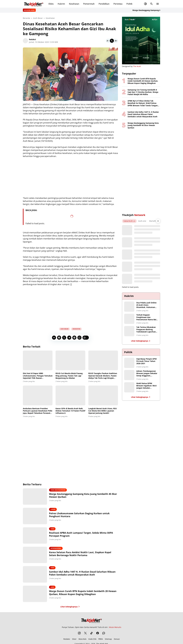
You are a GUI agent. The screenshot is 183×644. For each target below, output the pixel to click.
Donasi (117, 639)
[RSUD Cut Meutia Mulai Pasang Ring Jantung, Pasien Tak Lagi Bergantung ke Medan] (70, 360)
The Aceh (137, 66)
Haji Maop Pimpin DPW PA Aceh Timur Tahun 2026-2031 (147, 361)
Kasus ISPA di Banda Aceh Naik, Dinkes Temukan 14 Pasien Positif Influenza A (70, 411)
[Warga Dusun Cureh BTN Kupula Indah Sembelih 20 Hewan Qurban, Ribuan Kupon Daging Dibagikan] (35, 594)
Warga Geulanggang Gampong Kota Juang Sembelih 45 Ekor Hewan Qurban (84, 495)
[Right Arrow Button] (158, 221)
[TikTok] (91, 634)
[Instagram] (79, 634)
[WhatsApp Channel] (104, 634)
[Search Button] (151, 4)
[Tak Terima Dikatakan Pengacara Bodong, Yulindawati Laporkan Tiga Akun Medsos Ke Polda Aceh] (129, 331)
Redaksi (67, 639)
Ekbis (51, 4)
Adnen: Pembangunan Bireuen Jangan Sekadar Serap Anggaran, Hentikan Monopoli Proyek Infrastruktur (147, 373)
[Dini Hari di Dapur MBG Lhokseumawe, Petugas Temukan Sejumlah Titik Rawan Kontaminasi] (38, 360)
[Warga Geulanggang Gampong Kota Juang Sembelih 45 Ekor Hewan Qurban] (35, 497)
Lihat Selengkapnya (70, 607)
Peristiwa (118, 4)
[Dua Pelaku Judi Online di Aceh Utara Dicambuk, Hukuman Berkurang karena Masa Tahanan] (129, 307)
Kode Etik (92, 639)
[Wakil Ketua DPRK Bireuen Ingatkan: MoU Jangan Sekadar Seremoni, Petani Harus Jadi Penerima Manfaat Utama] (129, 387)
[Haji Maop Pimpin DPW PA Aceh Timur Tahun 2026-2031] (129, 363)
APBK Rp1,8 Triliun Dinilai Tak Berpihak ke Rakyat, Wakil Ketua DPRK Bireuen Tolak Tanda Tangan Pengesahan (143, 103)
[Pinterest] (74, 338)
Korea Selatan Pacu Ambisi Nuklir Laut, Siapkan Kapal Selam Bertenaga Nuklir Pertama (81, 554)
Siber (74, 639)
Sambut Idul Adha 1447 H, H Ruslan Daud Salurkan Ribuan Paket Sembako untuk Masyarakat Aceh (83, 574)
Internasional (56, 548)
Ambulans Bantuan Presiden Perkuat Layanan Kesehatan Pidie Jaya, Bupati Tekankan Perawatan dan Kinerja (38, 411)
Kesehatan (74, 4)
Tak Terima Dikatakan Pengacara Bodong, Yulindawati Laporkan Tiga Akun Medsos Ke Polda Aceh (146, 330)
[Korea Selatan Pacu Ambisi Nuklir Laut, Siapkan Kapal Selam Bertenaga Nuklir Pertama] (35, 555)
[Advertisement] (70, 306)
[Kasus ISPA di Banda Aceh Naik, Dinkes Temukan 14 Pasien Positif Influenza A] (70, 395)
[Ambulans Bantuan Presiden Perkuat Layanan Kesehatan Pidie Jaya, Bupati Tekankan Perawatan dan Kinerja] (38, 395)
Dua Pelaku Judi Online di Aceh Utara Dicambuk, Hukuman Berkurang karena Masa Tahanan (147, 305)
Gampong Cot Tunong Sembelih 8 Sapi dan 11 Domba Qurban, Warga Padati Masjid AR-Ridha (143, 92)
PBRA (101, 639)
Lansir (54, 509)
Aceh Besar (64, 329)
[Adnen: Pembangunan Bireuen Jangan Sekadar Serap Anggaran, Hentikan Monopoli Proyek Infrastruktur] (129, 375)
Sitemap (108, 639)
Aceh (53, 529)
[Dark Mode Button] (145, 4)
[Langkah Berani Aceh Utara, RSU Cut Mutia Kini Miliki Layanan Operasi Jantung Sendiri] (103, 395)
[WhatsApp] (79, 338)
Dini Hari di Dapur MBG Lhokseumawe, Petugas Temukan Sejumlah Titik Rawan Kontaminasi (38, 376)
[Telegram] (69, 338)
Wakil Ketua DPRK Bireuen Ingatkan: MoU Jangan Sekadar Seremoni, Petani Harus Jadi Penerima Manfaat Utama (147, 386)
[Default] (112, 41)
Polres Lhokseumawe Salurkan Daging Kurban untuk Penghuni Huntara (80, 515)
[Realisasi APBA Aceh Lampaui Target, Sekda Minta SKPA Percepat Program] (35, 536)
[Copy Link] (54, 338)
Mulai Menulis (115, 628)
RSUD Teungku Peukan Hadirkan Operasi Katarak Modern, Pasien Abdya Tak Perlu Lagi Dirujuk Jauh (103, 376)
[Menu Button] (158, 4)
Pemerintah (89, 4)
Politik (129, 4)
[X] (64, 338)
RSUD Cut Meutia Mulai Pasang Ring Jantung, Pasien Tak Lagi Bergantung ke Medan (69, 376)
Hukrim (61, 4)
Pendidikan (104, 4)
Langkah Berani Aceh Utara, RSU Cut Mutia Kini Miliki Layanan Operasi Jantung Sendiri (103, 411)
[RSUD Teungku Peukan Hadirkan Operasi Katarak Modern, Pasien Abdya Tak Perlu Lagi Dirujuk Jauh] (103, 360)
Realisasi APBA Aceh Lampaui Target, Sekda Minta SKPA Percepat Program (82, 535)
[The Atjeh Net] (91, 621)
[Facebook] (59, 338)
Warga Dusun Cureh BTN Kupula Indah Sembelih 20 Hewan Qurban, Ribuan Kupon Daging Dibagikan (83, 593)
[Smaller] (108, 41)
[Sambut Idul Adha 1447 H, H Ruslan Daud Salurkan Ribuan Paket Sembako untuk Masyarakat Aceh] (35, 575)
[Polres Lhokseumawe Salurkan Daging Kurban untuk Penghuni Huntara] (35, 516)
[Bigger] (116, 41)
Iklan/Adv (82, 639)
